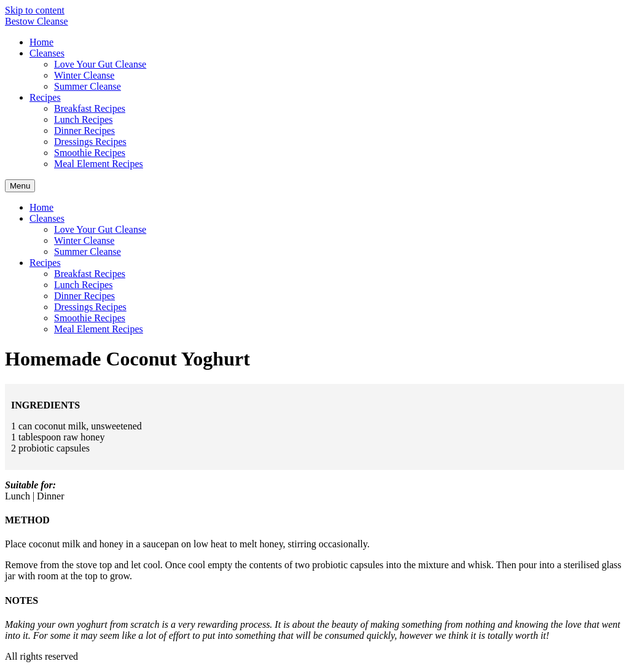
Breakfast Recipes (90, 108)
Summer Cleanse (88, 86)
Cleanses (47, 53)
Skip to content (35, 10)
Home (41, 42)
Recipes (45, 97)
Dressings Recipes (90, 142)
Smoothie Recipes (90, 153)
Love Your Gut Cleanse (100, 64)
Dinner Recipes (84, 131)
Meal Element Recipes (99, 164)
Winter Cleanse (84, 75)
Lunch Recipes (84, 119)
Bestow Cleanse (37, 21)
